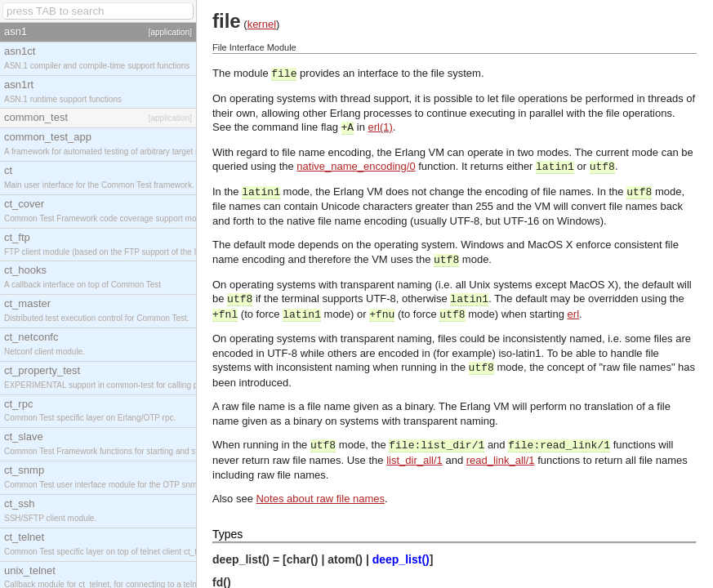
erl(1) (381, 127)
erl (573, 314)
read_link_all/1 (501, 460)
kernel (262, 24)
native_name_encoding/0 (356, 166)
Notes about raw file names (320, 499)
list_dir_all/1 (414, 460)
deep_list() (401, 559)
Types (227, 534)
